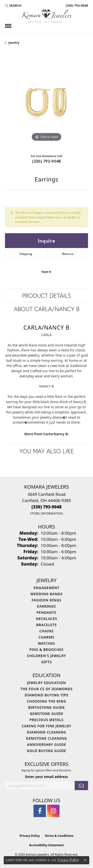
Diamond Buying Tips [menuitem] (46, 695)
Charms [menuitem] (46, 637)
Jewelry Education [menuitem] (46, 683)
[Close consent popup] (85, 860)
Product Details (46, 296)
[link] (76, 5)
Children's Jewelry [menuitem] (46, 656)
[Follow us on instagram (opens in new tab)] (53, 811)
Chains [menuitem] (47, 631)
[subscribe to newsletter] (81, 786)
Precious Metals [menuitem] (46, 720)
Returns (68, 254)
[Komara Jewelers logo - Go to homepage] (47, 16)
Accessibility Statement (46, 845)
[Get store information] (46, 514)
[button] (13, 5)
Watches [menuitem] (47, 643)
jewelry (14, 43)
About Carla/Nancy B (47, 309)
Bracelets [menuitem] (46, 625)
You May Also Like (47, 451)
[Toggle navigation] (8, 26)
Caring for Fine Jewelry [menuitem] (46, 726)
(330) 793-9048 (46, 161)
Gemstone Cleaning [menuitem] (46, 738)
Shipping (26, 254)
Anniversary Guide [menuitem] (46, 744)
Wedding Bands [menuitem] (47, 594)
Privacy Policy (30, 836)
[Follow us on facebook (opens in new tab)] (40, 811)
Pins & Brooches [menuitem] (47, 650)
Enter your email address (46, 777)
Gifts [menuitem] (46, 662)
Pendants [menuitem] (46, 612)
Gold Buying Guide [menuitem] (46, 751)
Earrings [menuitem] (47, 606)
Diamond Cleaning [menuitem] (47, 732)
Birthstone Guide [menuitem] (47, 707)
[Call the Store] (47, 507)
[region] (46, 101)
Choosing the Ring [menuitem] (46, 701)
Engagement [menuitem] (46, 588)
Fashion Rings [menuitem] (46, 600)
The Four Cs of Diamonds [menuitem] (46, 689)
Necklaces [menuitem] (46, 619)
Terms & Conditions (59, 836)
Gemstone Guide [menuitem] (46, 714)
